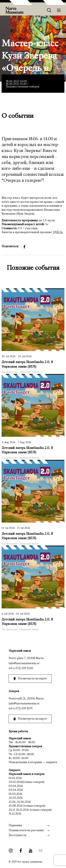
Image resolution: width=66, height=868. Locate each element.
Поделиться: (10, 247)
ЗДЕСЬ (58, 232)
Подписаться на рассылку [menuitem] (26, 831)
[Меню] (59, 10)
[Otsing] (49, 10)
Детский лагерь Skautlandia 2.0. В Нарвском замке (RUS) (27, 364)
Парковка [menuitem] (15, 826)
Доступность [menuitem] (18, 835)
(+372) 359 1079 (23, 709)
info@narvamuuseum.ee (24, 664)
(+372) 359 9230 (23, 668)
